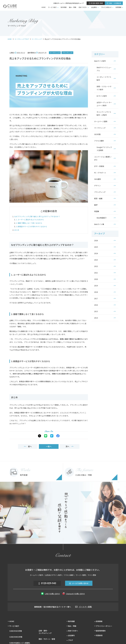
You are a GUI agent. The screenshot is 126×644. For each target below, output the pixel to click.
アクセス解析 (99, 141)
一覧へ (49, 446)
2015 (96, 311)
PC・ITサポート (100, 173)
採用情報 (118, 7)
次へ (70, 446)
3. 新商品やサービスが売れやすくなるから (31, 226)
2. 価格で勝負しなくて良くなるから (29, 223)
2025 (96, 247)
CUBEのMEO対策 (16, 637)
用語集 (97, 211)
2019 (96, 286)
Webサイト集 (99, 224)
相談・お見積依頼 (114, 3)
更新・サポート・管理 (47, 639)
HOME (44, 7)
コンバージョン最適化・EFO (103, 158)
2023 (96, 260)
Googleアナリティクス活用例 (104, 149)
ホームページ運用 (101, 121)
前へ (28, 446)
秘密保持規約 (101, 631)
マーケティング (55, 53)
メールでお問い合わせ (79, 583)
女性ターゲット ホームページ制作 (104, 104)
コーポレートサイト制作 (104, 78)
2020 (96, 279)
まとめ (17, 230)
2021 (96, 273)
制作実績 (64, 7)
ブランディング (67, 53)
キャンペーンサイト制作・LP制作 (104, 113)
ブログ (71, 640)
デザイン (97, 186)
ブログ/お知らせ (106, 7)
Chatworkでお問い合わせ (74, 594)
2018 (96, 292)
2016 (96, 305)
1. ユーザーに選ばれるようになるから (30, 220)
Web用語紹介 (102, 218)
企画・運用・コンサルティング (45, 632)
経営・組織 (98, 198)
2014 (96, 318)
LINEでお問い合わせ (51, 594)
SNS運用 (97, 179)
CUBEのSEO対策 (16, 631)
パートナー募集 (83, 607)
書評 (96, 205)
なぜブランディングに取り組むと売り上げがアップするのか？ (37, 216)
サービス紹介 (52, 7)
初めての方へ (83, 7)
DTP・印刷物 (99, 166)
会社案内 (94, 7)
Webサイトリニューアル (104, 69)
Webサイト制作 (100, 61)
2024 (96, 253)
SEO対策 (97, 134)
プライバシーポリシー (104, 626)
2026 (96, 240)
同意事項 (99, 635)
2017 (96, 298)
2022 (96, 266)
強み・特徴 (72, 7)
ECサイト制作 (102, 96)
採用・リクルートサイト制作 (104, 88)
